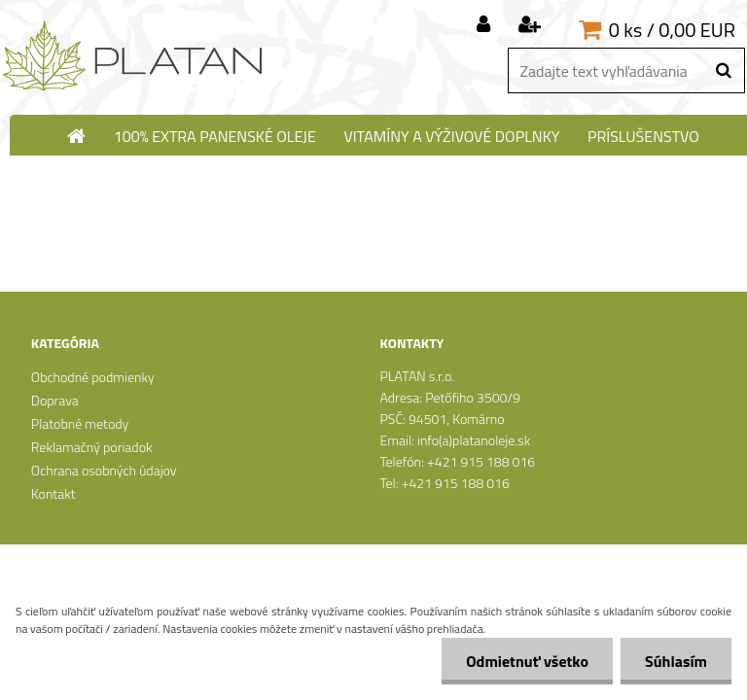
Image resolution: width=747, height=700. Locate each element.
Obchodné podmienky (93, 377)
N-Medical (383, 172)
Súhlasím (676, 661)
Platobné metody (80, 423)
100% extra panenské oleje (215, 136)
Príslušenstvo (643, 136)
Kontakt (53, 493)
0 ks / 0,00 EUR (672, 30)
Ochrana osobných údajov (104, 470)
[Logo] (134, 56)
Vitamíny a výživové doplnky (451, 136)
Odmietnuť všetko (527, 661)
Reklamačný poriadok (92, 447)
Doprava (55, 400)
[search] (723, 71)
